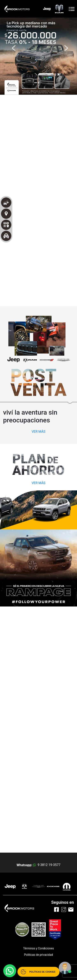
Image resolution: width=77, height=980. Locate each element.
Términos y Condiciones (38, 948)
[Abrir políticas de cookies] (38, 972)
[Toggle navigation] (72, 9)
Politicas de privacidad (38, 955)
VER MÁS (38, 432)
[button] (12, 46)
